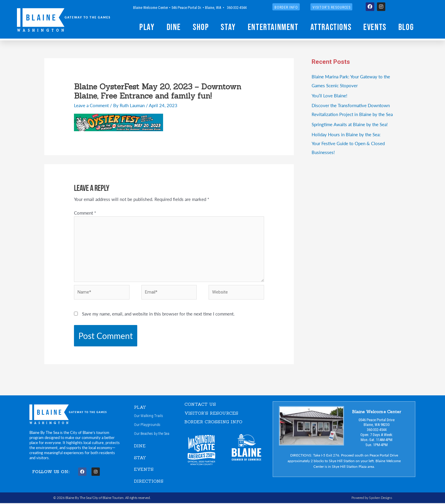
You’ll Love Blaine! (329, 95)
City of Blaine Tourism (108, 499)
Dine (174, 27)
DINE (140, 447)
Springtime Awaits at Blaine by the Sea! (349, 124)
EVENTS (144, 470)
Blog (406, 27)
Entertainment (273, 27)
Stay (228, 27)
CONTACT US (200, 405)
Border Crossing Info (213, 422)
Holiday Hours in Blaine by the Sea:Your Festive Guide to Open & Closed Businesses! (348, 143)
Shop (201, 27)
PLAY (140, 408)
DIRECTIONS (149, 482)
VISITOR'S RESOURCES (211, 414)
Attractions (331, 27)
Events (375, 27)
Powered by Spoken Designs (372, 499)
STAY (140, 458)
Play (147, 27)
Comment (85, 213)
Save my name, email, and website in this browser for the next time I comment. (158, 314)
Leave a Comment (91, 105)
